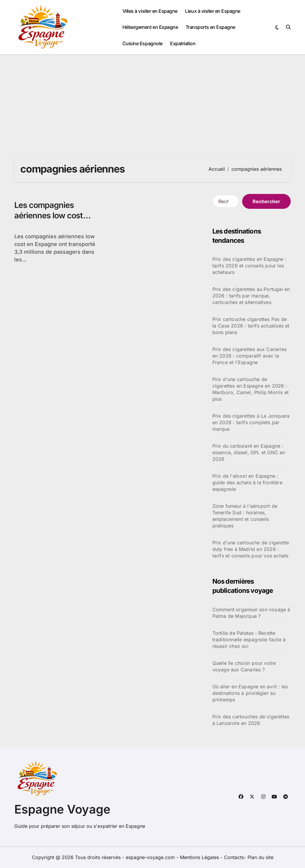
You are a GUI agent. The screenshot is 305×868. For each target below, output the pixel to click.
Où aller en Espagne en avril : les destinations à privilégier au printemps (250, 693)
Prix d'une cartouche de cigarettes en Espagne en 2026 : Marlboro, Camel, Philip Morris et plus (251, 389)
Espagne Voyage (62, 809)
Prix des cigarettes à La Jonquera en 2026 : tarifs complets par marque (251, 422)
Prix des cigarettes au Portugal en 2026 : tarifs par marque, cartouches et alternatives (251, 296)
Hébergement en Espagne (150, 27)
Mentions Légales (200, 857)
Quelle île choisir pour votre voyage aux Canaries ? (244, 666)
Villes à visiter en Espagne (150, 11)
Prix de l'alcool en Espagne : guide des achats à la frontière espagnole (247, 482)
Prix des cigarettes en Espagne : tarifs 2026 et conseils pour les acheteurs (249, 266)
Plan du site (260, 857)
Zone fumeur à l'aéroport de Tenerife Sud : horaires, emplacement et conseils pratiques (245, 516)
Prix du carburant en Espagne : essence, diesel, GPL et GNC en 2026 (249, 452)
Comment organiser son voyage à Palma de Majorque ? (251, 613)
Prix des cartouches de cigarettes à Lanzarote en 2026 (251, 720)
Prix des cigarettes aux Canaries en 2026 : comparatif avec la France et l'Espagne (249, 356)
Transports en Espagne (210, 27)
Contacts (234, 857)
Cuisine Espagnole (143, 43)
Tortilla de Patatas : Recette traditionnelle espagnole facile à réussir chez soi (249, 640)
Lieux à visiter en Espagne (213, 11)
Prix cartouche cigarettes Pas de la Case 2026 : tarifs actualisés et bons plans (251, 326)
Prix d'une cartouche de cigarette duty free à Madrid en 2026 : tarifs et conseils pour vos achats (251, 549)
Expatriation (183, 43)
